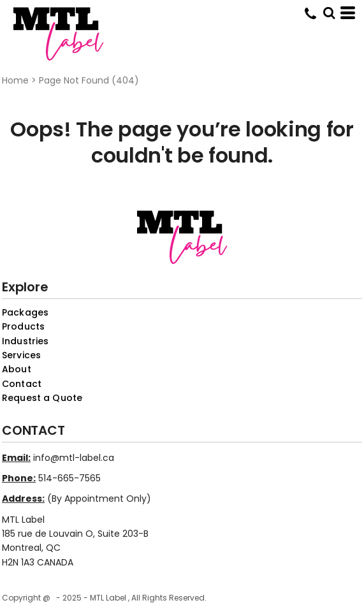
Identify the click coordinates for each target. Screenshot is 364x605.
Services (21, 355)
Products (23, 326)
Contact (22, 384)
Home (15, 80)
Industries (25, 341)
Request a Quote (42, 398)
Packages (25, 312)
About (17, 369)
